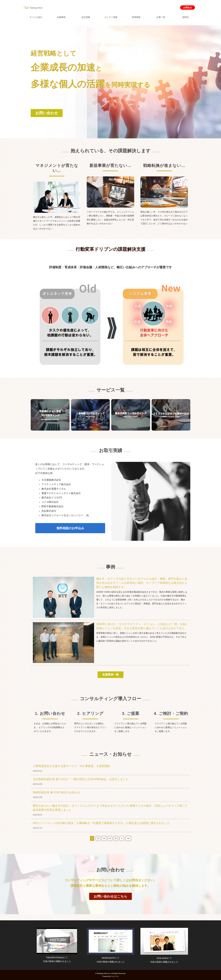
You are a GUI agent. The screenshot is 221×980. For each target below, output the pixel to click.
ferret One (115, 976)
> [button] (122, 838)
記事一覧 (161, 17)
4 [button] (110, 838)
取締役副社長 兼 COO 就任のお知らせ (56, 792)
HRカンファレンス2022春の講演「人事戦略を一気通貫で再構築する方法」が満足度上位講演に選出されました (101, 823)
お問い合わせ (47, 113)
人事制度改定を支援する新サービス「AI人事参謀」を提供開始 (71, 766)
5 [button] (116, 838)
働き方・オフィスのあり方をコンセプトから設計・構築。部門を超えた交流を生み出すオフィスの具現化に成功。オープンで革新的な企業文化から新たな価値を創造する (142, 583)
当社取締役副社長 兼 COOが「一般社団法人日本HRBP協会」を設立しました (81, 779)
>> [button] (128, 838)
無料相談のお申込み (70, 528)
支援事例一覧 (110, 675)
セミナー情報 (111, 17)
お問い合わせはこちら (110, 896)
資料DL (186, 17)
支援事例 (61, 17)
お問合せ (188, 8)
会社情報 (86, 17)
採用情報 (136, 17)
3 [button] (104, 838)
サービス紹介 (36, 17)
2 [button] (98, 838)
